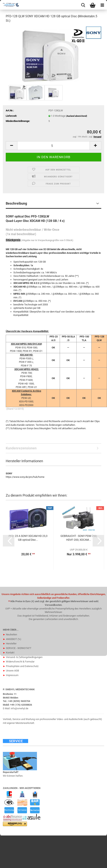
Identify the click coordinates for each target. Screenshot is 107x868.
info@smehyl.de (20, 708)
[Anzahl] (53, 146)
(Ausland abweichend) (77, 116)
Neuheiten (10, 634)
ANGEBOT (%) (12, 639)
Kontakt (9, 653)
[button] (11, 146)
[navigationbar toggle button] (102, 5)
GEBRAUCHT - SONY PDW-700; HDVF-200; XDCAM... (79, 538)
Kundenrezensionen (21, 448)
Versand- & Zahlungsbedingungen (23, 657)
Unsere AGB (11, 671)
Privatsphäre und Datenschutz (21, 666)
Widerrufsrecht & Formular (19, 662)
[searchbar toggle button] (83, 5)
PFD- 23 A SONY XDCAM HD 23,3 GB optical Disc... (28, 538)
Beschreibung (16, 203)
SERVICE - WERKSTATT (17, 648)
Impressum (11, 675)
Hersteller (10, 644)
